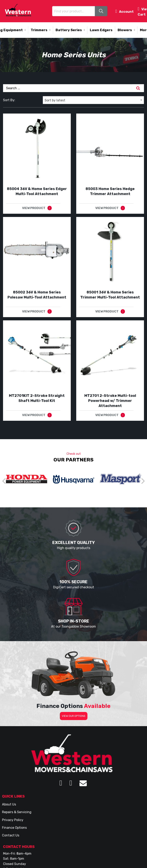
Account (124, 11)
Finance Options (14, 828)
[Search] (138, 88)
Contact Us (11, 835)
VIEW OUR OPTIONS (74, 716)
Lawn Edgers (101, 30)
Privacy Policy (13, 820)
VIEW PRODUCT (34, 208)
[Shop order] (93, 100)
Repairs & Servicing (17, 812)
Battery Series (69, 30)
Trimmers (39, 30)
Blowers (125, 30)
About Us (9, 804)
